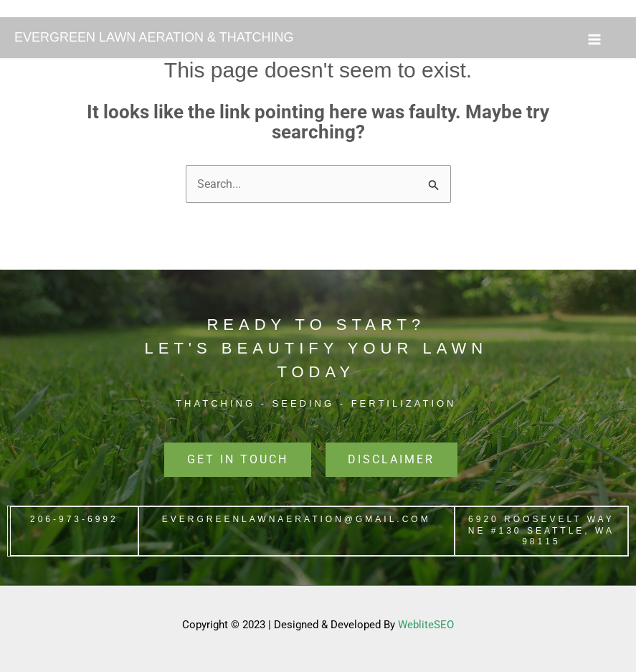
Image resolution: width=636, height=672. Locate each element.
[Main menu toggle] (594, 39)
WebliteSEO (426, 625)
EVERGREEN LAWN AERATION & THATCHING (154, 37)
